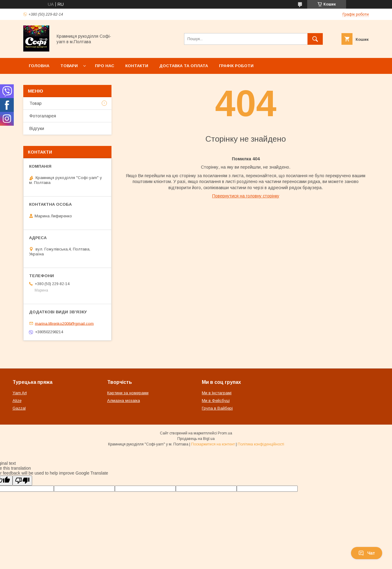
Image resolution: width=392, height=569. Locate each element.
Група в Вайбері (217, 408)
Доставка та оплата (184, 66)
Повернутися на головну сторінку (246, 196)
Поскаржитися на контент (213, 444)
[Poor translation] (22, 481)
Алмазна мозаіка (124, 401)
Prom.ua (225, 433)
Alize (17, 401)
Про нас (105, 66)
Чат (367, 553)
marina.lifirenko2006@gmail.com (64, 323)
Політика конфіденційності (261, 444)
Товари (69, 66)
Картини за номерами (128, 393)
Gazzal (19, 408)
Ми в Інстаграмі (217, 393)
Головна (39, 66)
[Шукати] (315, 39)
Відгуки (37, 128)
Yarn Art (20, 393)
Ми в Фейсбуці (216, 401)
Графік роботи (236, 66)
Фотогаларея (43, 116)
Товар (36, 103)
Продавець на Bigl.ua (196, 439)
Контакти (137, 66)
